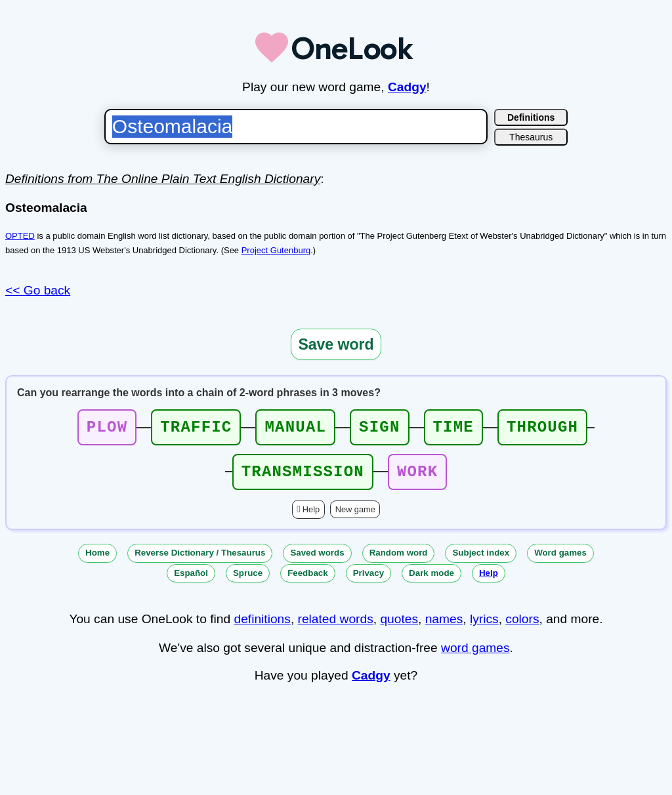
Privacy (368, 581)
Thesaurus (531, 137)
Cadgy (407, 87)
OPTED (20, 236)
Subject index (481, 561)
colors (522, 627)
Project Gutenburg (276, 250)
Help (311, 517)
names (444, 627)
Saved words (317, 561)
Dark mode (431, 581)
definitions (262, 627)
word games (475, 656)
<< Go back (38, 290)
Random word (399, 561)
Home (97, 561)
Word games (560, 561)
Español (191, 581)
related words (336, 627)
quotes (399, 627)
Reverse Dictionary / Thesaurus (200, 561)
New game (355, 517)
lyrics (484, 627)
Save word (336, 344)
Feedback (308, 581)
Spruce (248, 581)
